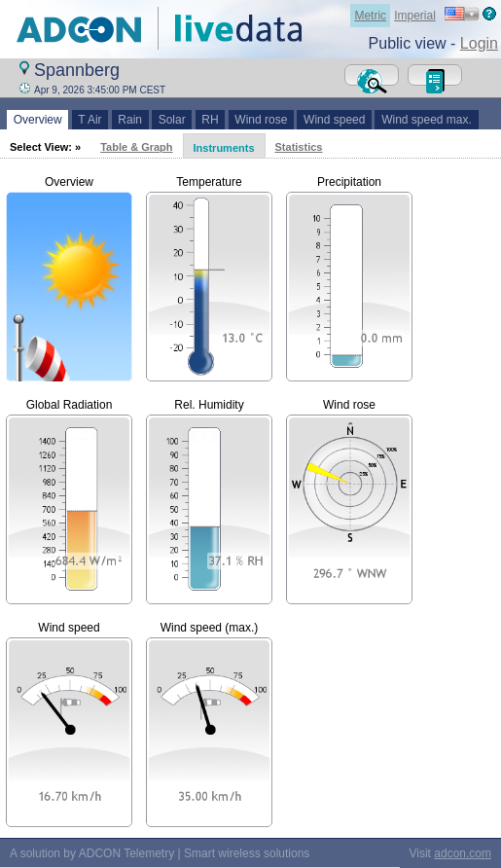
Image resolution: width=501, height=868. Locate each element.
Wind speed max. (426, 120)
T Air (90, 120)
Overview (37, 120)
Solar (172, 120)
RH (211, 120)
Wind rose (261, 120)
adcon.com (463, 853)
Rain (130, 120)
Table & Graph (136, 147)
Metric (370, 16)
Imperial (415, 16)
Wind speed (334, 120)
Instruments (224, 148)
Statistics (299, 147)
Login (479, 43)
